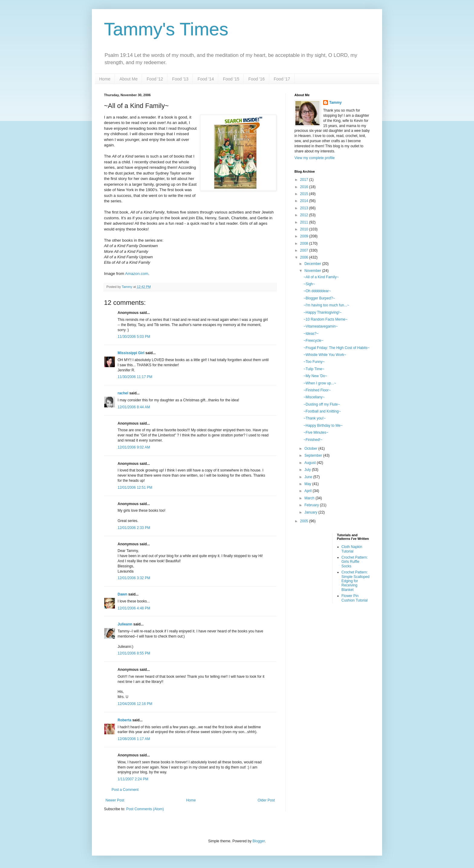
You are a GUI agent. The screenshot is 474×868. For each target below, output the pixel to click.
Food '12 (155, 79)
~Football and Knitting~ (322, 411)
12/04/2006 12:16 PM (135, 704)
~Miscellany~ (314, 397)
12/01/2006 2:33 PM (134, 528)
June (309, 477)
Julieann (125, 624)
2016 (305, 187)
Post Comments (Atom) (145, 809)
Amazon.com (137, 274)
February (312, 505)
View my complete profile (315, 158)
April (308, 491)
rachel (123, 393)
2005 (305, 521)
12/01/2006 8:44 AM (134, 407)
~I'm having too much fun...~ (326, 305)
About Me (128, 79)
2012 (305, 215)
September (314, 455)
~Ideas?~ (311, 334)
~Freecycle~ (313, 341)
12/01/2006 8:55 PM (134, 653)
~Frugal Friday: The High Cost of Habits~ (337, 348)
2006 (305, 257)
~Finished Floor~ (317, 390)
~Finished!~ (313, 440)
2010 (305, 229)
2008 (305, 243)
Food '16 (256, 79)
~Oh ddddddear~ (317, 291)
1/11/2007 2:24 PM (133, 779)
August (311, 463)
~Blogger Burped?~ (319, 298)
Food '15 (231, 79)
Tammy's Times (166, 29)
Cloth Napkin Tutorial (352, 549)
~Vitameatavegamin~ (321, 326)
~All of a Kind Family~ (321, 277)
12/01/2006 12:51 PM (135, 488)
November (313, 271)
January (311, 512)
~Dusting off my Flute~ (322, 404)
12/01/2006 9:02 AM (134, 447)
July (308, 470)
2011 (305, 222)
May (308, 484)
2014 (305, 201)
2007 (305, 250)
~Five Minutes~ (316, 432)
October (311, 449)
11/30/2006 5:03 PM (134, 337)
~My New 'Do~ (315, 376)
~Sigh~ (309, 284)
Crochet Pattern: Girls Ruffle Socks (355, 562)
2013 (305, 208)
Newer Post (115, 800)
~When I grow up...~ (320, 383)
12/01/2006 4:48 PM (134, 608)
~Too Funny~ (314, 362)
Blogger (259, 841)
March (310, 498)
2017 (305, 180)
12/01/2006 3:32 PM (134, 578)
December (313, 264)
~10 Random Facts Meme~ (325, 319)
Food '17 (282, 79)
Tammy (335, 103)
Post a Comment (125, 790)
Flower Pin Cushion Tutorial (355, 598)
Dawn (122, 594)
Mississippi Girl (131, 353)
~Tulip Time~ (314, 369)
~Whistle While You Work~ (325, 355)
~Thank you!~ (315, 418)
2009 (305, 236)
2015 (305, 194)
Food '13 (180, 79)
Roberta (124, 720)
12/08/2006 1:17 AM (134, 739)
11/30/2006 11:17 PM (135, 377)
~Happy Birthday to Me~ (323, 426)
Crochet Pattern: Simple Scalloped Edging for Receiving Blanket (356, 581)
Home (105, 79)
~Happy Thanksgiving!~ (323, 312)
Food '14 (206, 79)
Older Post (266, 800)
